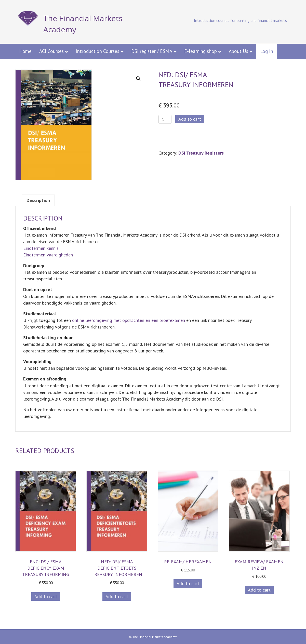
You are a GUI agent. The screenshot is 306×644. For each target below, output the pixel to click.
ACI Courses (51, 51)
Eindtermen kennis (41, 248)
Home (25, 51)
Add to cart (190, 119)
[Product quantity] (165, 119)
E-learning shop (201, 51)
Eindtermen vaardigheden (48, 255)
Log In (267, 51)
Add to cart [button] (46, 597)
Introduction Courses (97, 51)
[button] (138, 79)
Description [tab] (38, 200)
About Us (238, 51)
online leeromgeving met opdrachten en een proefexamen (129, 320)
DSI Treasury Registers (201, 153)
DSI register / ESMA (152, 51)
